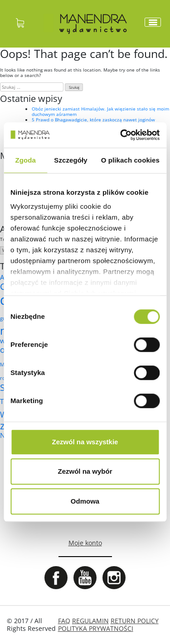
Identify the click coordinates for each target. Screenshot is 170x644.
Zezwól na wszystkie (85, 442)
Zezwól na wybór (85, 471)
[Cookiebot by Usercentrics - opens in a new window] (121, 135)
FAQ (64, 621)
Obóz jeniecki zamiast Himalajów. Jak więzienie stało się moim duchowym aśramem (100, 111)
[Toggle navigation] (153, 22)
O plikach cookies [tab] (130, 160)
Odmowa (85, 501)
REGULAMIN (90, 621)
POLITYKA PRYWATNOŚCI (96, 628)
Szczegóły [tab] (70, 160)
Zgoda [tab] (25, 160)
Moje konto (85, 543)
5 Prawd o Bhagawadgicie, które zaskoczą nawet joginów (93, 120)
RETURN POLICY (135, 621)
